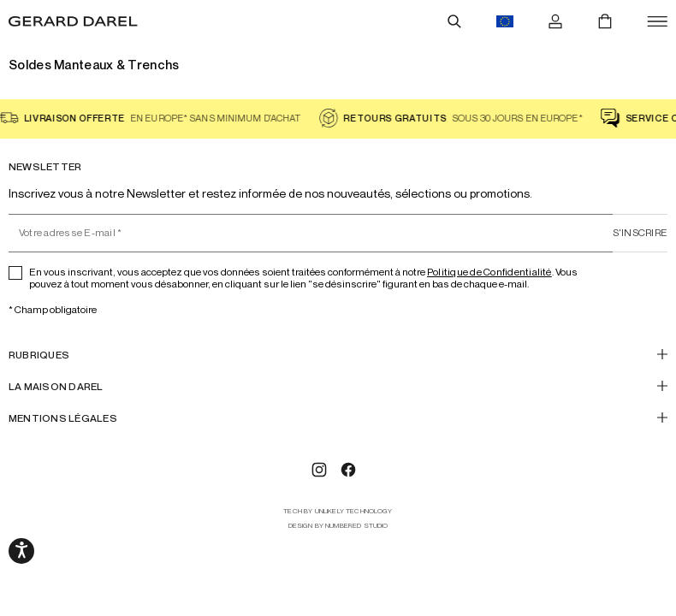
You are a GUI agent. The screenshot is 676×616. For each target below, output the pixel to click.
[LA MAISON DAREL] (338, 386)
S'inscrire (640, 232)
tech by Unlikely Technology (338, 511)
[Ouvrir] (657, 21)
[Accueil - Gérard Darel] (73, 21)
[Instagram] (319, 470)
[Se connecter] (555, 21)
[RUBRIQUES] (338, 355)
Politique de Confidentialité (489, 272)
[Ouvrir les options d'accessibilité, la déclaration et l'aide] (21, 551)
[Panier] (605, 21)
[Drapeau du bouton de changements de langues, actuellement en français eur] (505, 21)
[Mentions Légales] (338, 418)
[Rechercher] (454, 21)
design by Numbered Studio (338, 526)
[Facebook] (348, 470)
